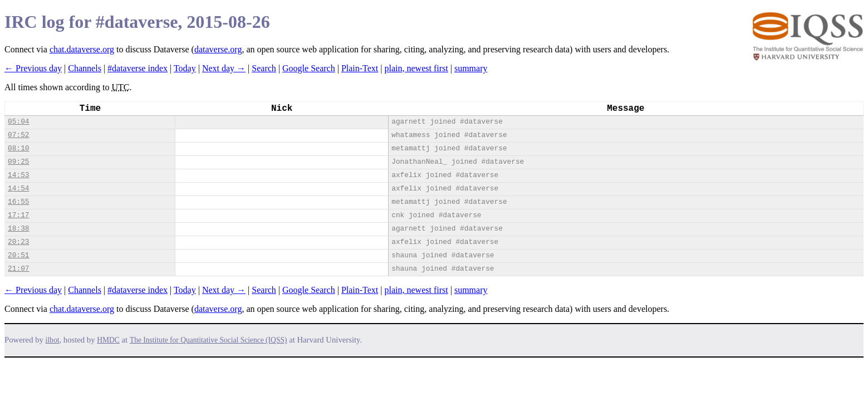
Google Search (309, 68)
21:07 (18, 269)
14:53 (18, 175)
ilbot (53, 340)
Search (264, 68)
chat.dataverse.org (82, 49)
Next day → (224, 68)
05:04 (18, 122)
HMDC (108, 340)
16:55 (18, 202)
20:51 (18, 255)
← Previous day (33, 68)
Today (185, 68)
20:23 (18, 242)
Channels (85, 68)
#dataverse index (138, 68)
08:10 (18, 148)
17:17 (18, 215)
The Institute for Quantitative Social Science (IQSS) (209, 340)
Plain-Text (360, 68)
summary (471, 68)
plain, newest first (416, 68)
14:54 (18, 189)
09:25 (18, 162)
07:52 (18, 135)
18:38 (18, 229)
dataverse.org (218, 49)
